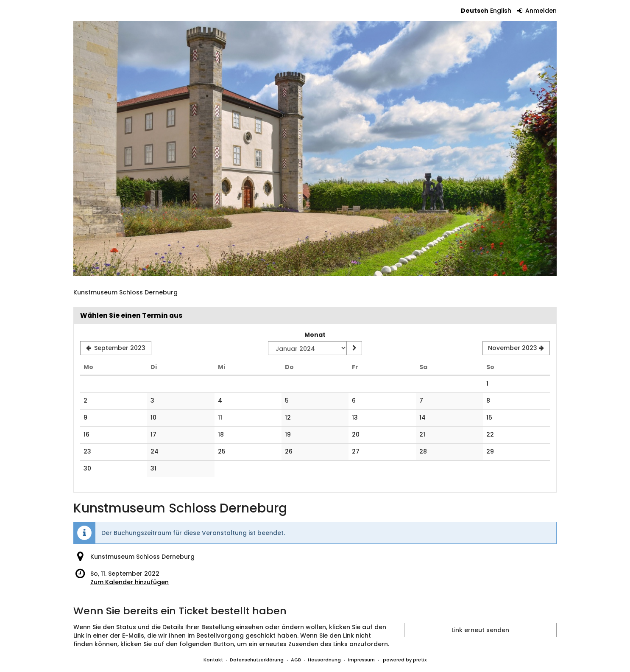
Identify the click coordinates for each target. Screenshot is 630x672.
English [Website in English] (501, 11)
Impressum (361, 660)
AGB (296, 660)
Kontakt (213, 660)
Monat (315, 335)
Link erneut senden (480, 630)
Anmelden (537, 11)
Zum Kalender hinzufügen (130, 582)
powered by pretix (405, 660)
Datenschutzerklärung (257, 660)
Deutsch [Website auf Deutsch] (475, 11)
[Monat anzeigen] (354, 348)
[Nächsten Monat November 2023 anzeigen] (516, 348)
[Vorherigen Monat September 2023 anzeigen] (116, 348)
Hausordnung (324, 660)
